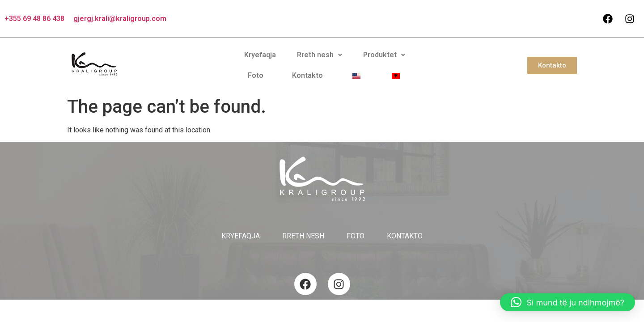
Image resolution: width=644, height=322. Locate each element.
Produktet (316, 61)
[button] (259, 62)
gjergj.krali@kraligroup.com (120, 19)
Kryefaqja (207, 61)
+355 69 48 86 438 (34, 19)
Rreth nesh (259, 61)
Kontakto (395, 61)
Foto (358, 61)
